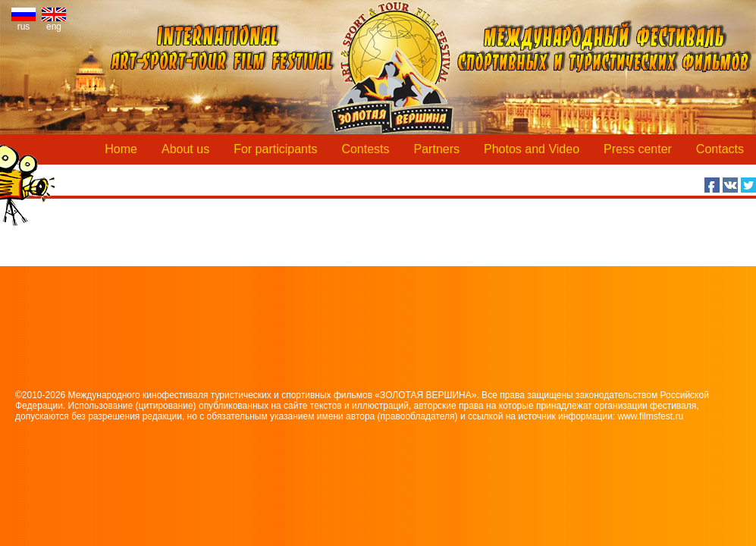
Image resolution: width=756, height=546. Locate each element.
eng (54, 22)
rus (24, 22)
